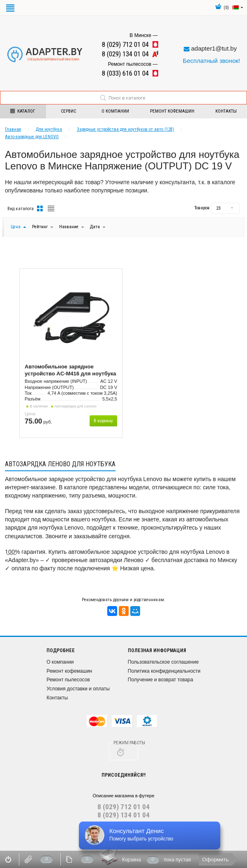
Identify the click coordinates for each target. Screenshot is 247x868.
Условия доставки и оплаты (78, 689)
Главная (13, 129)
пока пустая (178, 860)
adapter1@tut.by (214, 48)
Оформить (215, 860)
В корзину (103, 421)
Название (69, 227)
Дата (96, 227)
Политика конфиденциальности (164, 671)
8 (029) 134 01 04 (123, 815)
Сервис (68, 111)
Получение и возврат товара (160, 680)
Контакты (57, 698)
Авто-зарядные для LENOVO (32, 137)
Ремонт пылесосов (68, 680)
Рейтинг (40, 227)
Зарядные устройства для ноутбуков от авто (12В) (126, 129)
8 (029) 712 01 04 (123, 807)
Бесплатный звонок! (211, 61)
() (222, 8)
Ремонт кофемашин (172, 111)
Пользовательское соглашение (163, 662)
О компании (115, 111)
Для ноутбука (49, 129)
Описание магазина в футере (123, 796)
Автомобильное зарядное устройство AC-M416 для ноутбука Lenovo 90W (70, 370)
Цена (16, 227)
